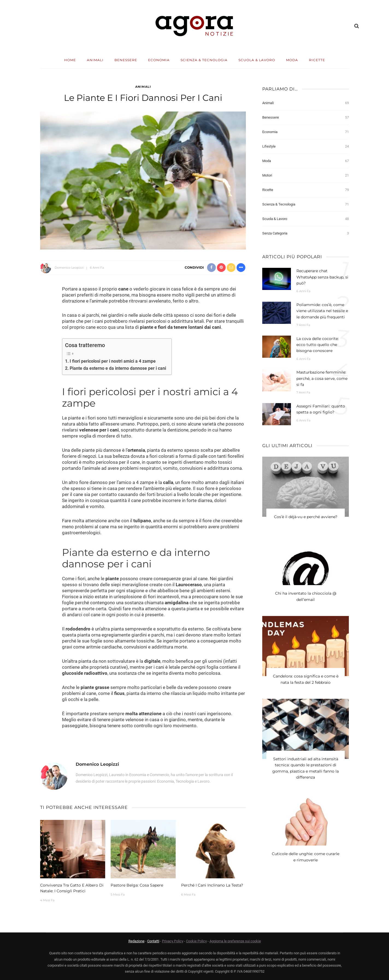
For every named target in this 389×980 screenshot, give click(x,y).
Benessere (126, 60)
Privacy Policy (173, 941)
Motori (306, 175)
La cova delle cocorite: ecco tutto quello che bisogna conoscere (318, 345)
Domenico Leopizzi (69, 268)
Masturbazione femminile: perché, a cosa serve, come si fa (322, 378)
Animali (95, 60)
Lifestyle (306, 146)
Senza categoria (306, 233)
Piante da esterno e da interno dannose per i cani (118, 368)
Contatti (153, 941)
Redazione (136, 941)
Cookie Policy (196, 941)
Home (70, 60)
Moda (292, 60)
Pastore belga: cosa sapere (137, 885)
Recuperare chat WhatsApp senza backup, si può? (322, 277)
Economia (159, 60)
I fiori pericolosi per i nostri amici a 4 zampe (113, 361)
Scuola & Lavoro (257, 60)
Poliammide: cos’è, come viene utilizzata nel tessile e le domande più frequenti (322, 311)
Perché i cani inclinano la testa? (212, 885)
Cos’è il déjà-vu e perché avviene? (306, 517)
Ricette (317, 60)
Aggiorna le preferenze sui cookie (235, 941)
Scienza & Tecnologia (204, 60)
